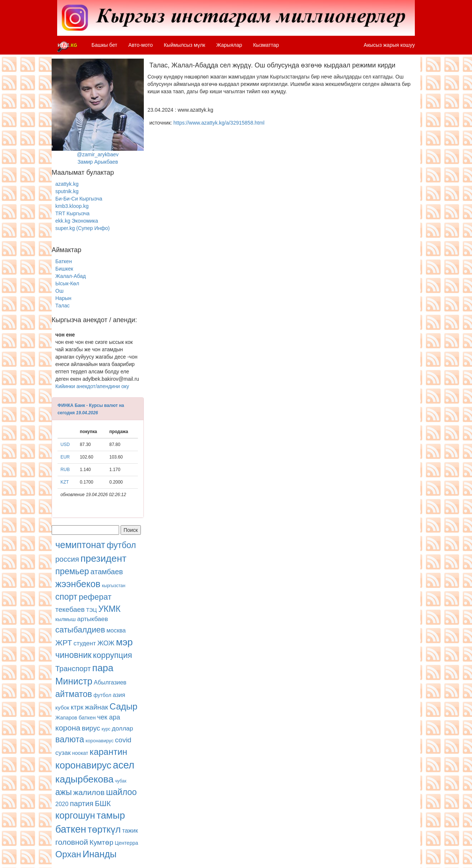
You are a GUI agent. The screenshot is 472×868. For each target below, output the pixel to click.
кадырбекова (84, 779)
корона (68, 728)
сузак (63, 753)
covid (123, 740)
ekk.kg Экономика (77, 221)
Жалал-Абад (71, 276)
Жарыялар (229, 45)
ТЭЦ (92, 610)
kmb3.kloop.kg (72, 206)
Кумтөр (102, 842)
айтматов (74, 694)
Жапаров (66, 718)
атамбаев (107, 572)
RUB (65, 470)
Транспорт (73, 669)
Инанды (100, 854)
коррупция (112, 655)
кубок (62, 707)
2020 (62, 804)
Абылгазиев (110, 682)
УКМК (109, 609)
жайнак (96, 707)
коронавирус (100, 741)
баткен (87, 717)
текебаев (70, 609)
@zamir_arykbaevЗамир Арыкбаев (98, 112)
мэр (124, 642)
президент (103, 558)
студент (85, 643)
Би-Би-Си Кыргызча (79, 199)
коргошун (75, 815)
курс (106, 729)
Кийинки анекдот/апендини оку (92, 386)
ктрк (77, 707)
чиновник (73, 655)
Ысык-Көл (67, 283)
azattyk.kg (67, 184)
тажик (130, 831)
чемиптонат (80, 545)
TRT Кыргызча (72, 213)
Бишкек (64, 269)
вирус (91, 728)
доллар (122, 728)
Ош (59, 291)
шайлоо (122, 792)
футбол (121, 545)
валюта (70, 739)
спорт (66, 597)
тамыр (111, 815)
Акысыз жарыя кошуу (389, 45)
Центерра (126, 843)
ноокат (80, 753)
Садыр (124, 706)
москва (116, 630)
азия (119, 695)
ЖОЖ (106, 643)
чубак (121, 781)
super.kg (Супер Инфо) (82, 228)
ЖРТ (64, 643)
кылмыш (65, 619)
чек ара (109, 717)
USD (65, 445)
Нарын (63, 298)
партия (81, 803)
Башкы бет (104, 45)
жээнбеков (78, 584)
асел (124, 765)
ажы (64, 792)
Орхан (68, 854)
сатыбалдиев (80, 630)
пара (103, 668)
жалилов (89, 792)
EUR (65, 457)
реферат (95, 597)
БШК (103, 803)
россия (67, 559)
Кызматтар (266, 45)
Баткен (64, 261)
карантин (108, 752)
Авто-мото (140, 45)
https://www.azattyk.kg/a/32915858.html (219, 123)
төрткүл (104, 829)
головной (72, 842)
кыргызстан (114, 586)
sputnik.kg (67, 191)
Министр (74, 681)
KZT (65, 482)
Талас (63, 306)
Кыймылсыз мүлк (184, 45)
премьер (72, 571)
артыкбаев (93, 619)
